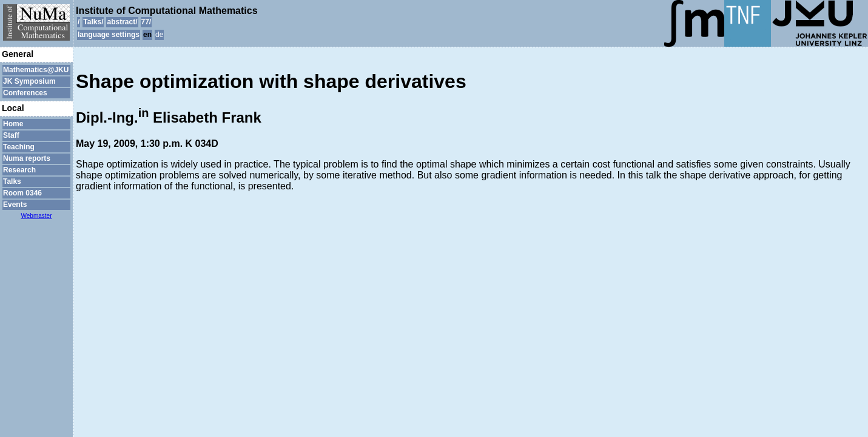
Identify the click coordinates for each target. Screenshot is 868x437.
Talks (12, 181)
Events (15, 205)
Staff (11, 135)
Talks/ (93, 22)
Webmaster (37, 216)
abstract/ (122, 22)
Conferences (25, 93)
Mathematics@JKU (36, 70)
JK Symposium (29, 81)
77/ (146, 22)
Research (19, 170)
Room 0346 (22, 193)
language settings (109, 35)
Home (13, 124)
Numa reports (27, 158)
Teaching (19, 147)
